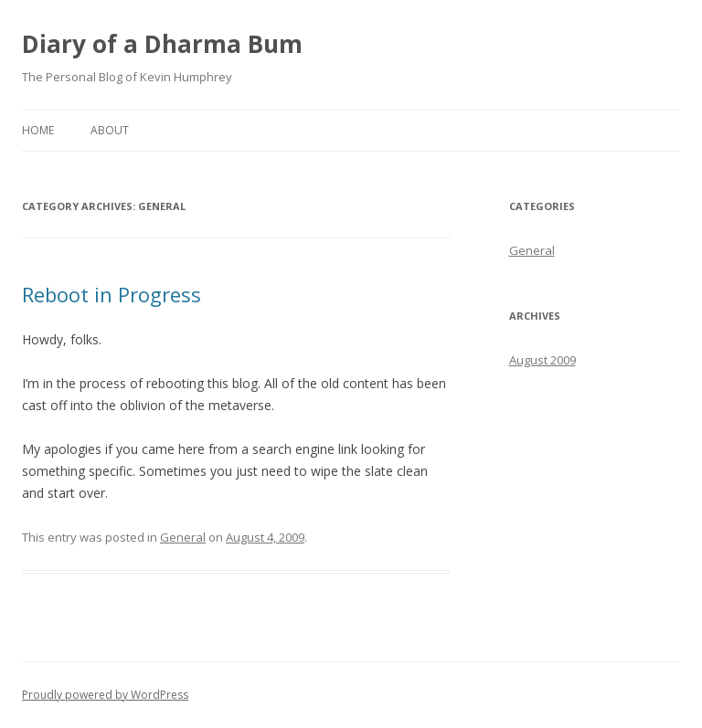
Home (38, 130)
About (110, 130)
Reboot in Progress (112, 294)
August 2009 (542, 360)
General (183, 537)
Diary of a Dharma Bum (162, 44)
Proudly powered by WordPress (105, 695)
